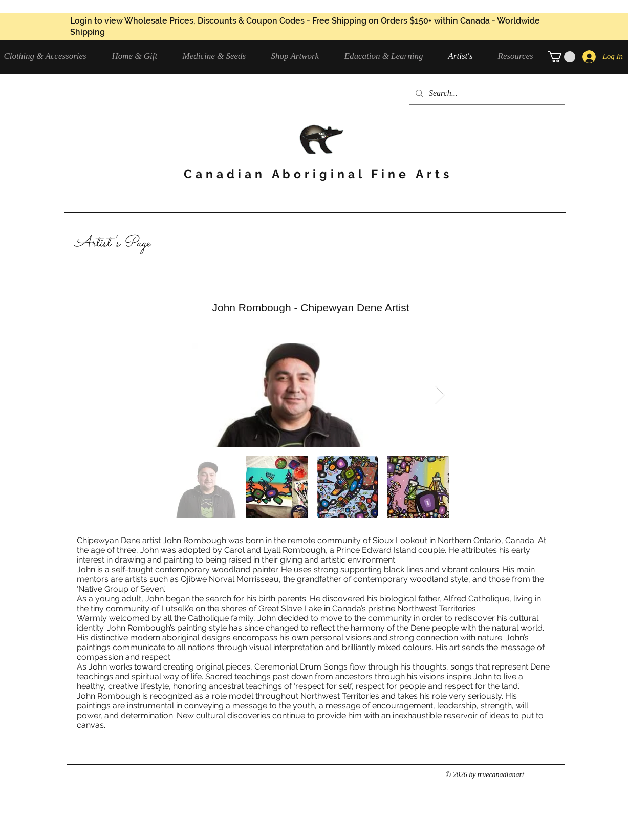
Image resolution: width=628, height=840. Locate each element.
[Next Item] (440, 395)
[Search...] (486, 93)
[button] (219, 56)
